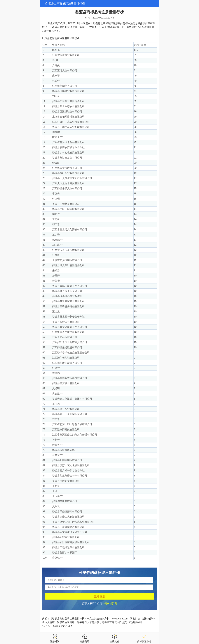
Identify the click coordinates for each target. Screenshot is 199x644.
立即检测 (100, 596)
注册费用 (85, 638)
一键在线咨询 (109, 603)
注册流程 (114, 638)
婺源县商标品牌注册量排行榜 (67, 3)
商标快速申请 (144, 638)
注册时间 (55, 638)
